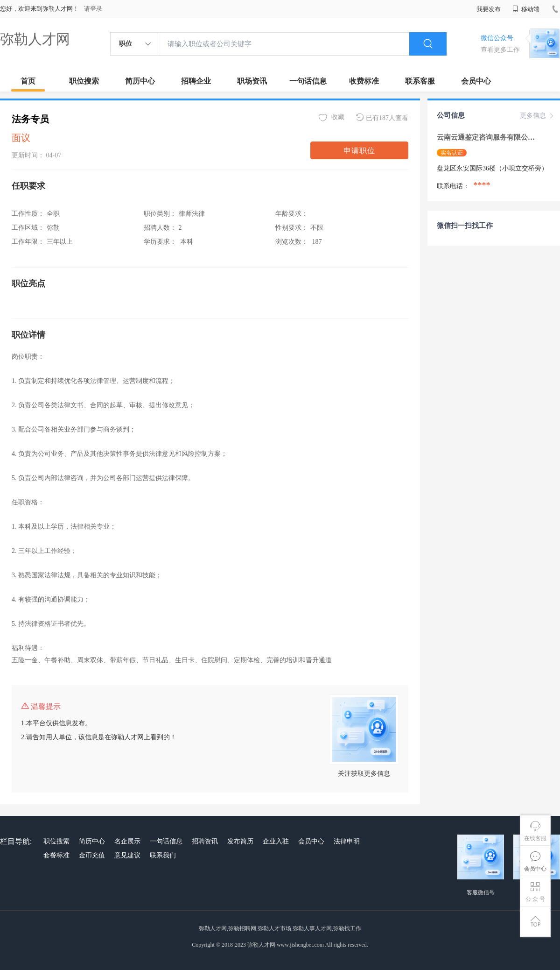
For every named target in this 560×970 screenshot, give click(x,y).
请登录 (93, 9)
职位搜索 (84, 81)
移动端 (526, 9)
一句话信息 (308, 81)
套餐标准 (56, 855)
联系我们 (163, 855)
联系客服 (420, 81)
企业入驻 (276, 841)
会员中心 (476, 81)
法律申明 (347, 841)
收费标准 (364, 81)
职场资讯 (252, 81)
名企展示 (127, 841)
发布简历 (240, 841)
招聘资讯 (205, 841)
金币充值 (92, 855)
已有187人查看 (382, 117)
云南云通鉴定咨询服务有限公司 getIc (495, 137)
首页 (28, 81)
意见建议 (127, 855)
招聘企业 (196, 81)
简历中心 (140, 81)
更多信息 (538, 116)
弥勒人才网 (35, 39)
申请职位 (359, 151)
